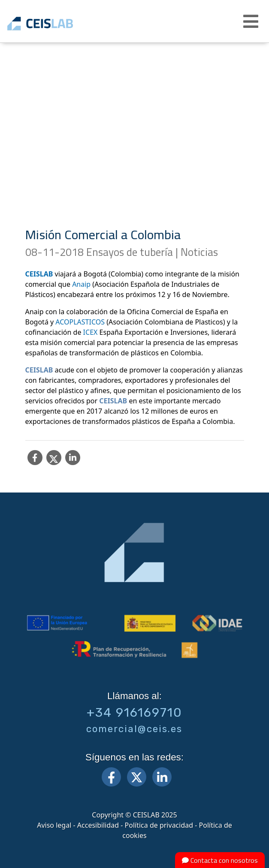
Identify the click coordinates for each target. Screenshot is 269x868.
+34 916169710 (134, 712)
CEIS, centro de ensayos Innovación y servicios (53, 24)
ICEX (91, 332)
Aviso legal (54, 825)
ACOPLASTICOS (80, 322)
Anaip (81, 284)
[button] (252, 21)
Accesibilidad (98, 825)
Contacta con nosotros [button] (220, 860)
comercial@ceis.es (134, 729)
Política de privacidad (159, 825)
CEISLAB (39, 274)
